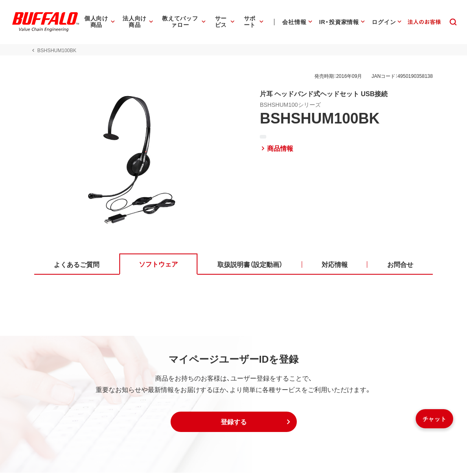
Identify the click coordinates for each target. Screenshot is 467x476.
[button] (234, 425)
